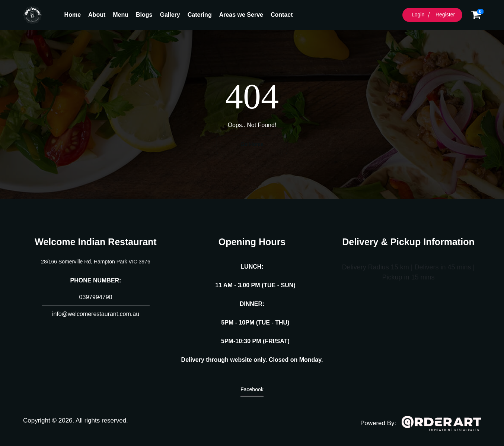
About (97, 15)
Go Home (252, 144)
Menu (121, 15)
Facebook (252, 391)
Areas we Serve (241, 15)
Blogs (144, 15)
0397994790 (96, 297)
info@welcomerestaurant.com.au (96, 314)
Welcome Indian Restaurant (95, 242)
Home (73, 15)
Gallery (170, 15)
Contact (282, 15)
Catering (200, 15)
